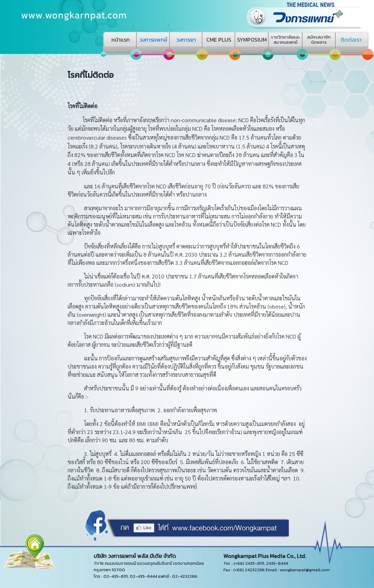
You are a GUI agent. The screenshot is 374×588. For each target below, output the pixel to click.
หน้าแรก (121, 40)
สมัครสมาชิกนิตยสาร (319, 40)
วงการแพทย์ (153, 40)
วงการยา (186, 40)
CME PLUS (219, 40)
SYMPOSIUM (252, 40)
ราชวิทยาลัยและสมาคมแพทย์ (285, 40)
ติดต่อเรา (351, 40)
